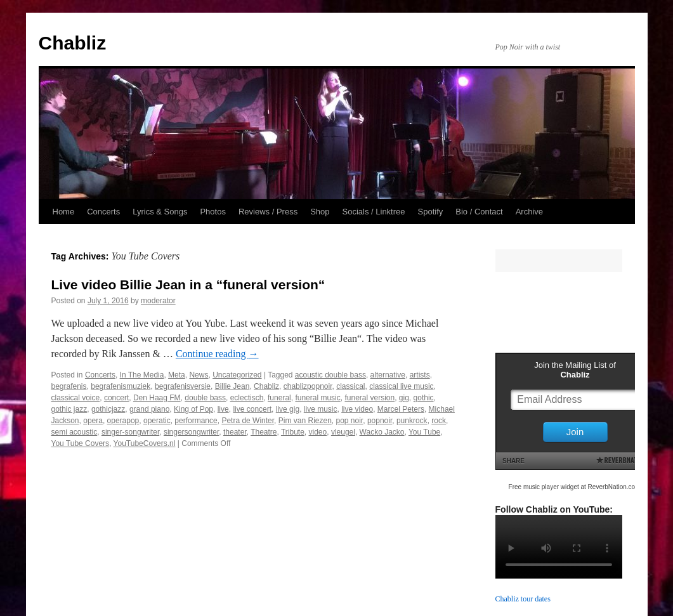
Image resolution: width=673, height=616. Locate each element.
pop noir (350, 421)
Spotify (431, 212)
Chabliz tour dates (523, 599)
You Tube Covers (81, 443)
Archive (529, 212)
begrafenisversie (183, 386)
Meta (177, 375)
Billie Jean (232, 386)
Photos (212, 212)
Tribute (293, 432)
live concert (252, 409)
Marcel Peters (401, 409)
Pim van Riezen (305, 421)
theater (235, 432)
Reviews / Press (268, 212)
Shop (320, 212)
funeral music (317, 398)
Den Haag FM (157, 398)
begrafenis (69, 386)
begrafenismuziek (121, 386)
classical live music (401, 386)
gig (404, 398)
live (223, 409)
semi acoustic (75, 432)
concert (116, 398)
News (199, 375)
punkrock (412, 421)
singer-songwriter (130, 432)
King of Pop (193, 409)
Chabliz (73, 43)
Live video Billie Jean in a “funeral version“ (188, 285)
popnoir (380, 421)
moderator (158, 301)
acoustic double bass (330, 375)
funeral (279, 398)
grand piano (149, 409)
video (318, 432)
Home (64, 212)
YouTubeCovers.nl (145, 443)
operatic (157, 421)
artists (420, 375)
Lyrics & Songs (160, 212)
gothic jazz (69, 409)
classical (350, 386)
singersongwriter (191, 432)
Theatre (264, 432)
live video (357, 409)
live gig (288, 409)
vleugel (343, 432)
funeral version (369, 398)
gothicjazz (108, 409)
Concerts (103, 212)
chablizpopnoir (308, 386)
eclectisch (247, 398)
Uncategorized (237, 375)
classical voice (76, 398)
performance (196, 421)
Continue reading (217, 354)
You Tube (424, 432)
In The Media (142, 375)
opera (93, 421)
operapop (123, 421)
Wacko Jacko (382, 432)
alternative (388, 375)
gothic (424, 398)
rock (439, 421)
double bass (205, 398)
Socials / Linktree (374, 212)
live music (321, 409)
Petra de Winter (248, 421)
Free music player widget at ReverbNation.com (575, 487)
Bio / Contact (479, 212)
